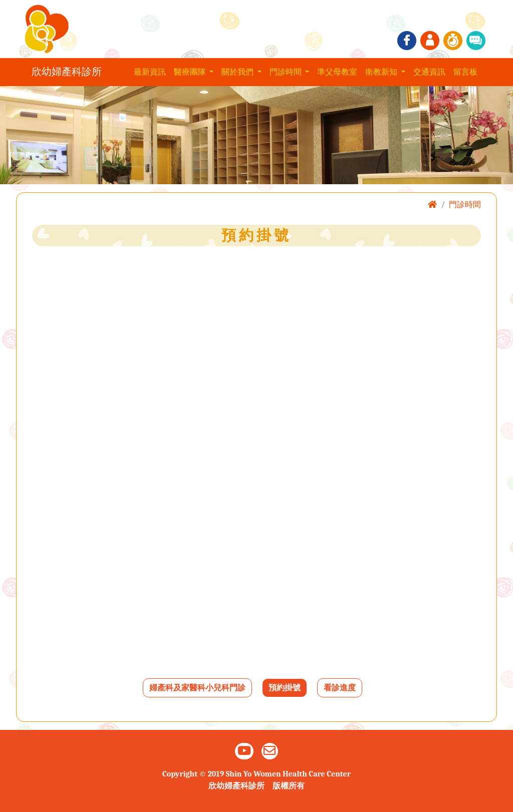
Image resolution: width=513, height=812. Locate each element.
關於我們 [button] (238, 72)
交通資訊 (429, 72)
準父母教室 (337, 72)
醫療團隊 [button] (191, 72)
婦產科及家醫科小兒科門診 (197, 688)
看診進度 (340, 688)
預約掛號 (285, 688)
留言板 (465, 72)
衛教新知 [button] (382, 72)
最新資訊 (150, 72)
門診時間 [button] (287, 72)
